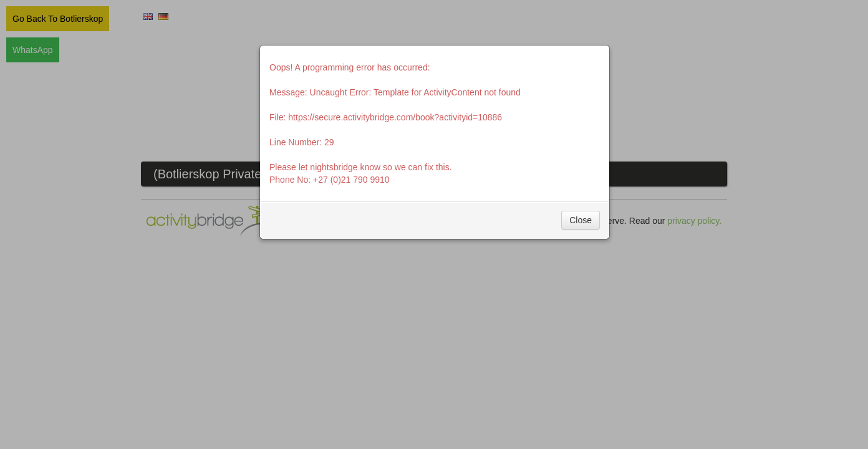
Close (581, 220)
